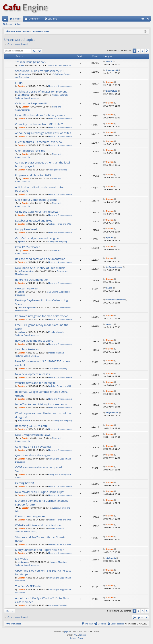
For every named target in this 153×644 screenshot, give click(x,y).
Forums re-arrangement (30, 516)
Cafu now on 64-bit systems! (33, 447)
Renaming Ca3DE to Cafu (31, 426)
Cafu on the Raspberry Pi (31, 103)
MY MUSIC (22, 559)
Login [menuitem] (149, 20)
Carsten (22, 86)
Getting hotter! (24, 483)
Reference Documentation (32, 280)
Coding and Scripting (58, 170)
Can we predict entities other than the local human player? (42, 164)
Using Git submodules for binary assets (40, 115)
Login (20, 24)
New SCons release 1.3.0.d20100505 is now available (43, 363)
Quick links (6, 20)
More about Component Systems (36, 200)
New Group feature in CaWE (33, 435)
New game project (27, 288)
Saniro (21, 292)
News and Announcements (60, 86)
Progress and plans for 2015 (33, 175)
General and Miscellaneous (59, 65)
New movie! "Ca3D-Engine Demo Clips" (40, 492)
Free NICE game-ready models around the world (42, 327)
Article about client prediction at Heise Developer (39, 189)
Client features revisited (30, 151)
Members (33, 19)
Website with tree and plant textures (38, 525)
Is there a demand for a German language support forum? (42, 502)
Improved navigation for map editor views (42, 316)
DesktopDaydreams (27, 307)
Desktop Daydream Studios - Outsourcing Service (41, 302)
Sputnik (22, 242)
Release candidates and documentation (40, 259)
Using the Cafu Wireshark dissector (37, 212)
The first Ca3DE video (29, 586)
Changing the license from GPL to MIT (39, 124)
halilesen (83, 635)
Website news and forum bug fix (36, 383)
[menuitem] (143, 19)
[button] (147, 51)
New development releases (32, 374)
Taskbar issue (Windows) (31, 62)
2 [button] (139, 51)
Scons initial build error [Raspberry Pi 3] (40, 71)
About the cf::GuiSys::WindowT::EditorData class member (42, 600)
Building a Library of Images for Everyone (41, 91)
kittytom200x (24, 420)
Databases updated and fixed (34, 220)
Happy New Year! (26, 229)
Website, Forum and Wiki (60, 224)
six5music (23, 562)
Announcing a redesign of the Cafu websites (43, 133)
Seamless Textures (27, 349)
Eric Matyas (23, 95)
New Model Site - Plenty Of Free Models (40, 268)
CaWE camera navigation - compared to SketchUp (40, 469)
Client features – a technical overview (39, 142)
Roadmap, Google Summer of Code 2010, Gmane (41, 394)
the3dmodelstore (26, 271)
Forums (17, 19)
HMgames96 (24, 74)
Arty (75, 635)
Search (9, 24)
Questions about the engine (33, 455)
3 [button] (143, 51)
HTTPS (19, 83)
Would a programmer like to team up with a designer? (43, 415)
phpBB (67, 632)
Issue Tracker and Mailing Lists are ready (41, 404)
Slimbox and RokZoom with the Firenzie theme (40, 539)
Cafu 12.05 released (28, 247)
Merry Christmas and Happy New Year (39, 550)
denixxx (22, 332)
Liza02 (21, 65)
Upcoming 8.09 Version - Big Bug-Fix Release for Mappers (43, 572)
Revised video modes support (34, 341)
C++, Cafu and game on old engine (37, 238)
